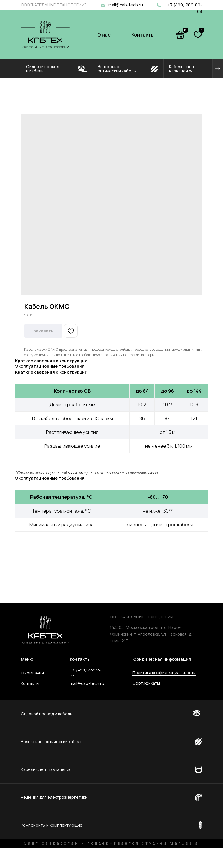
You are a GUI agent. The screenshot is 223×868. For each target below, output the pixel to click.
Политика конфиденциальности (164, 673)
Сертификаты (146, 683)
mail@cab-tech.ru (126, 5)
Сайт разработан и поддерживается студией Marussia (112, 843)
